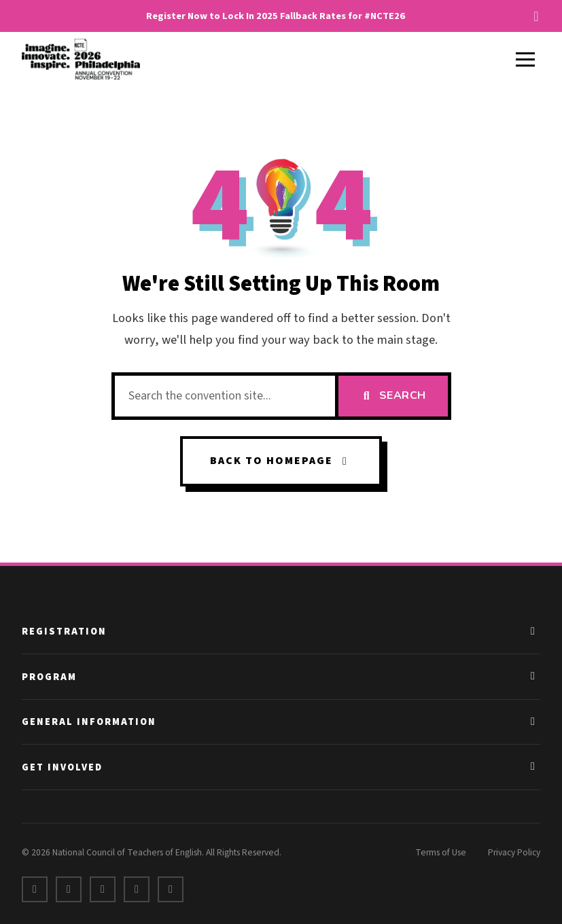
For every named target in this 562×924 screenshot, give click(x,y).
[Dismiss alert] (536, 16)
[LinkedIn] (103, 889)
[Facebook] (35, 889)
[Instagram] (137, 889)
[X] (69, 889)
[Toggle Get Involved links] (533, 768)
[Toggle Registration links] (533, 632)
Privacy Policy (514, 852)
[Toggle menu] (525, 59)
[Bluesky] (171, 889)
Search (393, 395)
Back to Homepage (281, 461)
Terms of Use (441, 852)
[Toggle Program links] (533, 677)
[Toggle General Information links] (533, 722)
